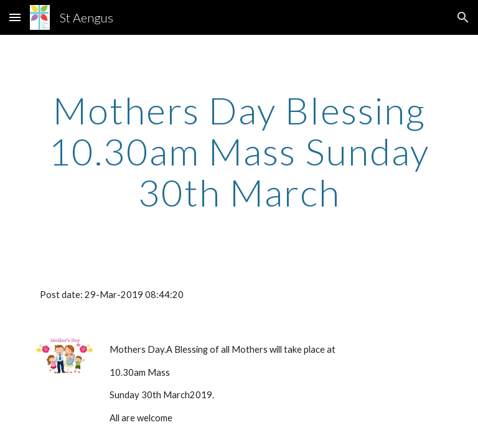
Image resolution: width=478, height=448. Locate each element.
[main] (239, 151)
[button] (15, 17)
